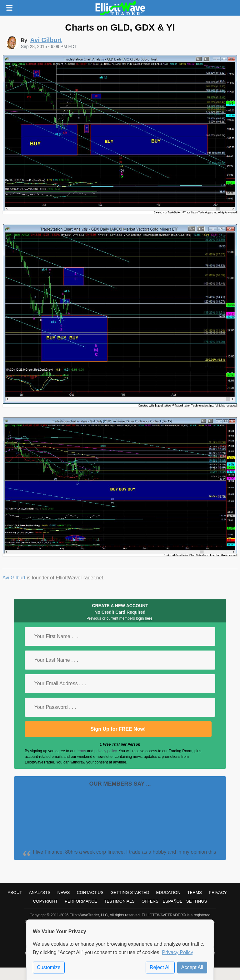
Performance (81, 901)
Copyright (45, 901)
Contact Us (90, 892)
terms (81, 751)
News (64, 892)
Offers (150, 901)
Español (172, 901)
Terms (195, 892)
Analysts (40, 892)
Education (168, 892)
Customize (49, 967)
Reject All (160, 967)
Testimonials (119, 901)
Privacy (218, 892)
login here (144, 618)
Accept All (192, 967)
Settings (197, 901)
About (15, 892)
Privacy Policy (177, 952)
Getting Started (130, 892)
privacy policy (105, 751)
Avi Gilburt (14, 578)
